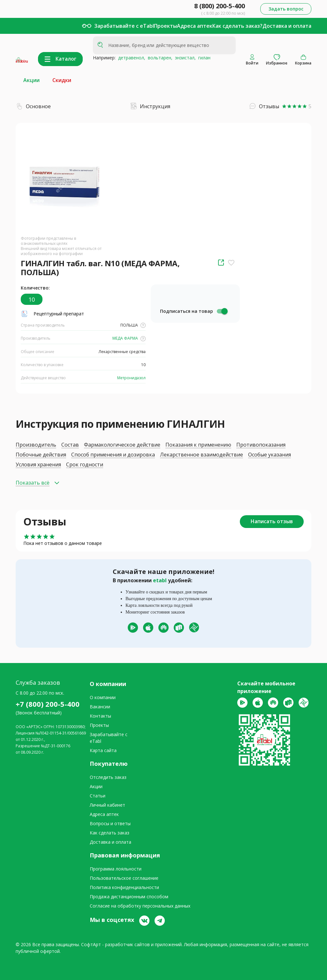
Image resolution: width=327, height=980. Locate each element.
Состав (70, 445)
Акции (31, 80)
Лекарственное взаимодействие (202, 455)
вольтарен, (159, 58)
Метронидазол (131, 378)
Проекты (165, 26)
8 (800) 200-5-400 (220, 6)
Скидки (62, 80)
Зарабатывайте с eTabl (124, 26)
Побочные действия (41, 455)
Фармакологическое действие (122, 445)
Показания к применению (198, 445)
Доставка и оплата (287, 26)
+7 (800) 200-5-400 (48, 704)
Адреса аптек (195, 26)
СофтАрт (91, 944)
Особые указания (270, 455)
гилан (203, 58)
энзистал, (184, 58)
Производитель (36, 445)
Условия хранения (38, 465)
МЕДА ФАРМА (129, 338)
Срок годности (85, 465)
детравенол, (130, 58)
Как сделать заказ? (237, 26)
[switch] (222, 311)
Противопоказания (261, 445)
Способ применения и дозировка (113, 455)
